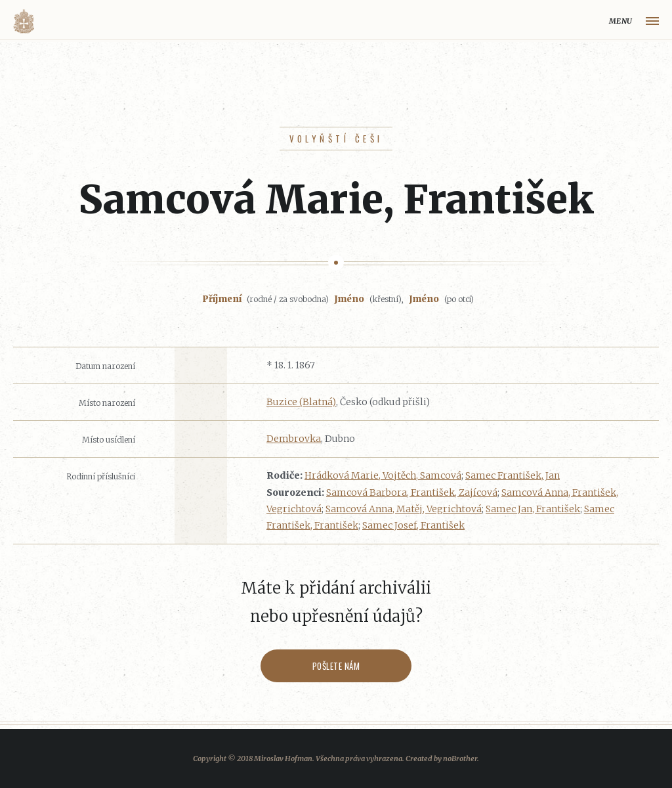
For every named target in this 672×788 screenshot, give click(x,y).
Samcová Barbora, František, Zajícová (412, 492)
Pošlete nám (336, 666)
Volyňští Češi (336, 139)
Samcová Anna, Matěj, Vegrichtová (404, 509)
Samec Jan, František (533, 509)
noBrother (460, 758)
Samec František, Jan (513, 475)
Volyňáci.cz (24, 21)
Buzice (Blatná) (301, 402)
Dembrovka (294, 439)
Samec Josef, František (413, 525)
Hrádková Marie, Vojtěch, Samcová (383, 475)
